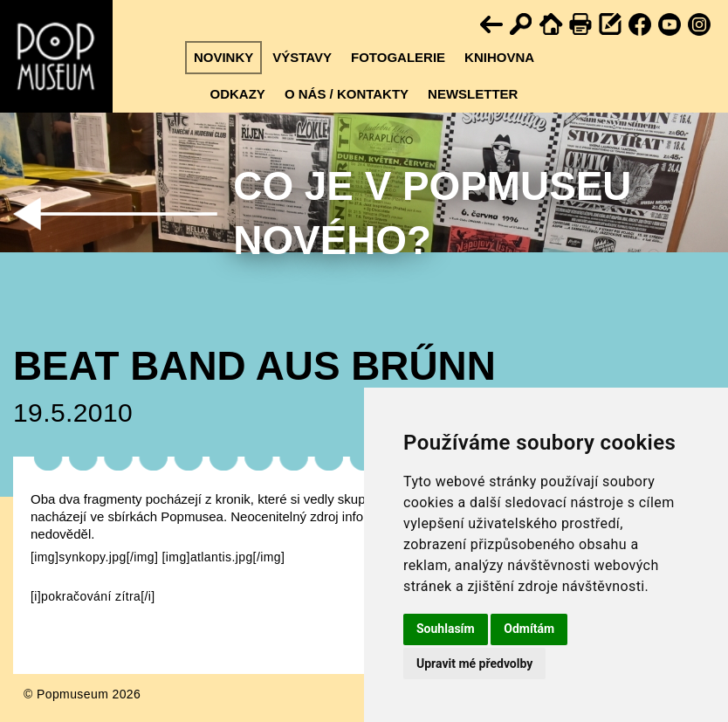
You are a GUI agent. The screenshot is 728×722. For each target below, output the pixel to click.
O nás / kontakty (347, 94)
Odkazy (238, 94)
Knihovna (499, 57)
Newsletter (473, 94)
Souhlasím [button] (446, 629)
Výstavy (302, 57)
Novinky (223, 57)
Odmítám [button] (529, 629)
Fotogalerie (398, 57)
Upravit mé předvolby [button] (474, 664)
